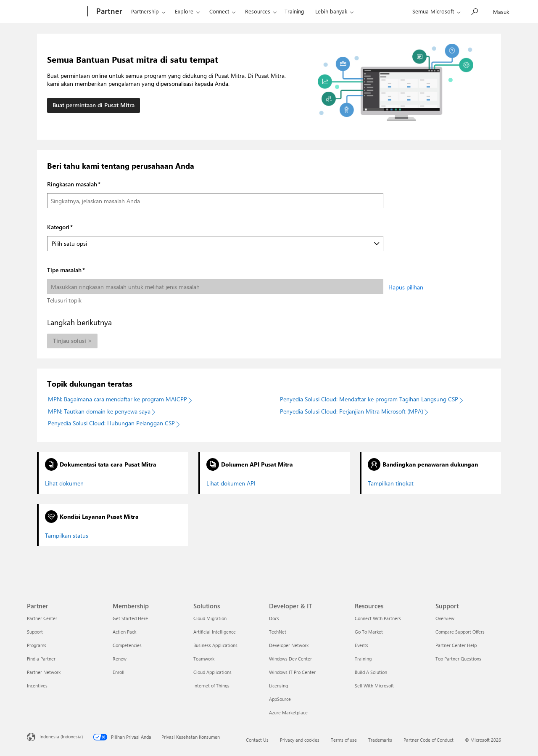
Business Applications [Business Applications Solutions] (215, 645)
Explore (184, 11)
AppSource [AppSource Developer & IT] (280, 699)
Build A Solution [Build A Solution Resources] (371, 672)
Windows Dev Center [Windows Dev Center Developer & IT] (290, 659)
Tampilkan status (67, 536)
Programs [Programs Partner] (37, 645)
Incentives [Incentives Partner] (37, 686)
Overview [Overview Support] (445, 618)
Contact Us (257, 740)
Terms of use (344, 740)
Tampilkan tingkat (391, 483)
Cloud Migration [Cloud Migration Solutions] (210, 618)
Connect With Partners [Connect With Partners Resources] (378, 618)
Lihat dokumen (64, 483)
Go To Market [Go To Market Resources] (369, 632)
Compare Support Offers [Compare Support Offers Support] (460, 632)
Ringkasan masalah (72, 184)
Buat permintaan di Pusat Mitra (94, 105)
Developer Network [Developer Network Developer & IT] (289, 645)
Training (294, 11)
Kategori (58, 227)
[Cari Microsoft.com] (474, 11)
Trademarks (380, 740)
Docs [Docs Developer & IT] (274, 618)
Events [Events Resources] (361, 645)
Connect (219, 11)
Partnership (145, 11)
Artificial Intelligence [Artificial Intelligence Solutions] (215, 632)
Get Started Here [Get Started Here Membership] (130, 618)
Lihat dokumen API (231, 483)
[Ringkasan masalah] (215, 201)
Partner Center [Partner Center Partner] (42, 618)
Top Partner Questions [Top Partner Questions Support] (458, 659)
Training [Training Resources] (363, 659)
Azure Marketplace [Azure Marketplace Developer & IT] (288, 712)
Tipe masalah (64, 270)
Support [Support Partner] (35, 632)
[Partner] (108, 12)
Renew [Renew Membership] (120, 659)
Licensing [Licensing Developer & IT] (278, 686)
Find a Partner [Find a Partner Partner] (41, 659)
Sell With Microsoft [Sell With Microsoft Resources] (374, 686)
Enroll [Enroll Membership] (119, 672)
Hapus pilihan (406, 287)
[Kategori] (215, 244)
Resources (258, 11)
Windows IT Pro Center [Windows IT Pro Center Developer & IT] (292, 672)
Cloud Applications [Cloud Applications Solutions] (212, 672)
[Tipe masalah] (215, 286)
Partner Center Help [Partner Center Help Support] (456, 645)
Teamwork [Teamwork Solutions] (204, 659)
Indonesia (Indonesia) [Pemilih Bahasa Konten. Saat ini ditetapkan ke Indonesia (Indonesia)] (61, 736)
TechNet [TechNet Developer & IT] (278, 632)
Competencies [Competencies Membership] (127, 645)
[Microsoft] (56, 12)
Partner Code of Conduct (429, 740)
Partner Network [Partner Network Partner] (44, 672)
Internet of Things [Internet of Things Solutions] (211, 686)
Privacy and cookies (300, 740)
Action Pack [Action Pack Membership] (124, 632)
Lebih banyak (331, 11)
